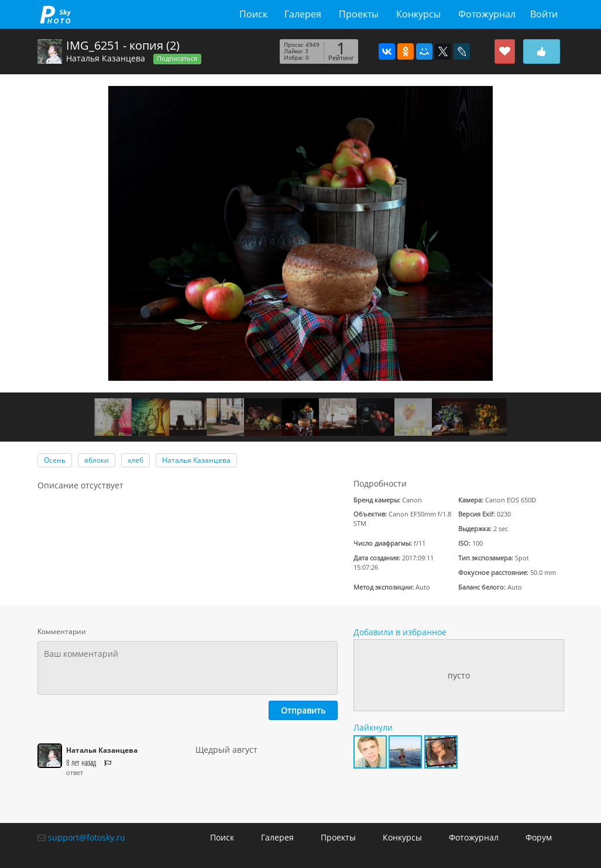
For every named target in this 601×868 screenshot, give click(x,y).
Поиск (253, 14)
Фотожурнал (487, 14)
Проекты (359, 14)
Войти (544, 14)
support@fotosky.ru (87, 837)
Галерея (303, 14)
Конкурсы (418, 14)
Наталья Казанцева (106, 58)
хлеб (135, 460)
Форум (539, 837)
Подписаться (177, 58)
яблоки (97, 460)
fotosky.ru (55, 14)
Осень (55, 460)
